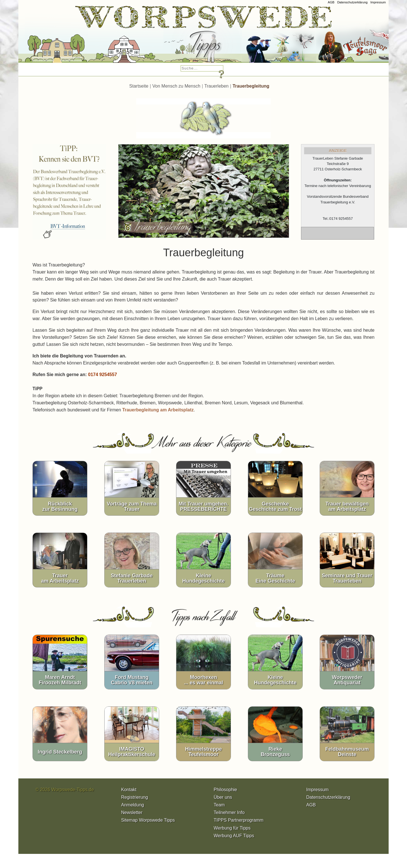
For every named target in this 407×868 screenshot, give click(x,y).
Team (219, 805)
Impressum (378, 2)
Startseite (139, 86)
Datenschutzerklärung (352, 2)
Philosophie (225, 790)
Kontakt (129, 790)
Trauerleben (217, 86)
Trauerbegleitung (251, 86)
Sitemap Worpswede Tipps (148, 820)
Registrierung (135, 797)
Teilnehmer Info (229, 812)
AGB (331, 2)
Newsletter (132, 812)
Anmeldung (133, 805)
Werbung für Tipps (232, 828)
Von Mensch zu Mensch (176, 86)
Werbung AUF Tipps (234, 836)
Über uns (223, 797)
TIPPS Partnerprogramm (239, 820)
